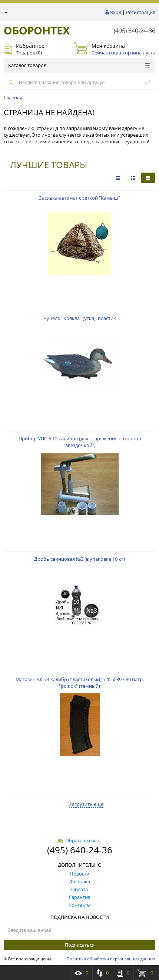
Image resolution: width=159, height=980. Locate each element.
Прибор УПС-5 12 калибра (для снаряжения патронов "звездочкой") (80, 442)
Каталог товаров (79, 65)
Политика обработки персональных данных (111, 959)
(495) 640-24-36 (135, 31)
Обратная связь (80, 840)
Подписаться (80, 945)
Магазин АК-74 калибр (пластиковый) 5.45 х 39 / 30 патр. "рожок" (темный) (80, 683)
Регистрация (141, 12)
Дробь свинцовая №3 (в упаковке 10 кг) (79, 559)
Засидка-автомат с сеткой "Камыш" (79, 198)
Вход (116, 12)
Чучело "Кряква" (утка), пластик (80, 318)
